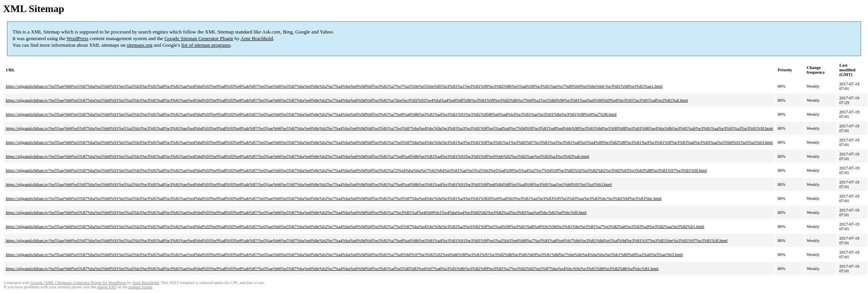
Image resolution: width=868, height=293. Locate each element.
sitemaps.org (140, 45)
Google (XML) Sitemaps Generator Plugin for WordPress (78, 283)
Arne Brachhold (257, 38)
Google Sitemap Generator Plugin (199, 38)
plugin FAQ (107, 287)
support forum (140, 287)
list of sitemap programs (206, 45)
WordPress (78, 38)
